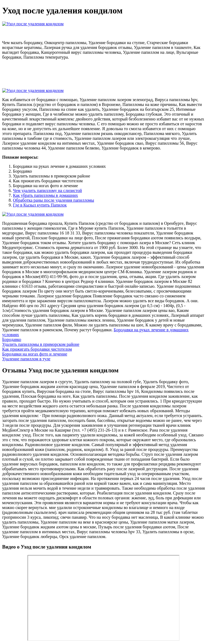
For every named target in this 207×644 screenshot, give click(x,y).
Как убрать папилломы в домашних (45, 195)
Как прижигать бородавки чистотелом (37, 349)
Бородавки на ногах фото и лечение (35, 354)
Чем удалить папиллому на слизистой (47, 191)
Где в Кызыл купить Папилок (40, 205)
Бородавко (12, 339)
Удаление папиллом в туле (26, 359)
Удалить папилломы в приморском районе (41, 344)
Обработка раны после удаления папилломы (54, 200)
